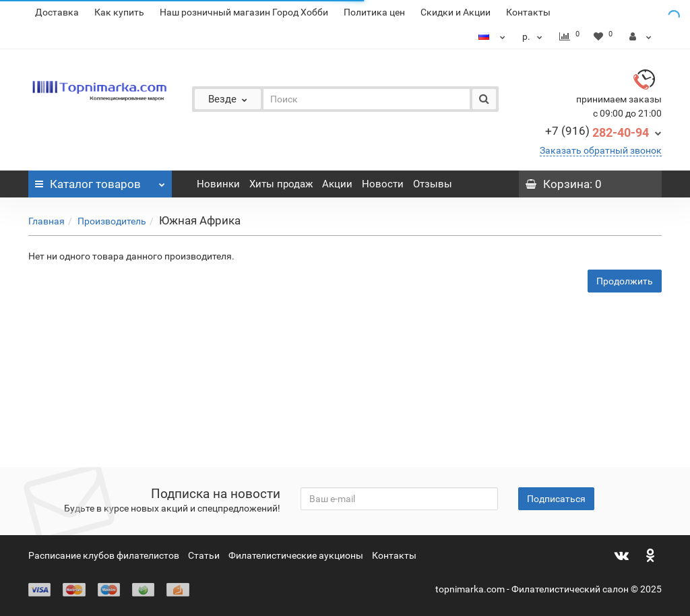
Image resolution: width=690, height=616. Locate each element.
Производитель (112, 221)
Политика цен (374, 12)
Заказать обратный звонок (601, 150)
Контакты (528, 12)
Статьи (204, 555)
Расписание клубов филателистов (104, 555)
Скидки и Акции (456, 12)
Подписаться (556, 499)
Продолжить (625, 281)
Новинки (218, 184)
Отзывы (433, 184)
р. (534, 36)
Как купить (119, 12)
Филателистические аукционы (296, 555)
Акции (337, 184)
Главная (46, 221)
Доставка (57, 12)
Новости (383, 184)
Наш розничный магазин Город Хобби (244, 12)
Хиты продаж (281, 184)
